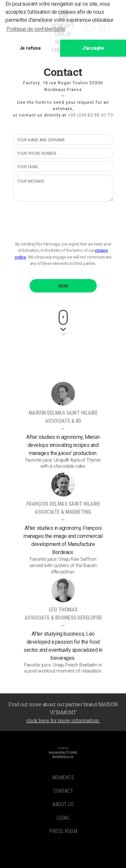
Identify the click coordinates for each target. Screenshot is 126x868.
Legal (63, 818)
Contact (63, 791)
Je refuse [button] (30, 48)
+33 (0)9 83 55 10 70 (91, 115)
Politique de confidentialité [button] (36, 29)
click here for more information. (63, 720)
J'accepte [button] (93, 48)
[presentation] (64, 221)
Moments (63, 778)
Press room (63, 831)
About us (63, 804)
